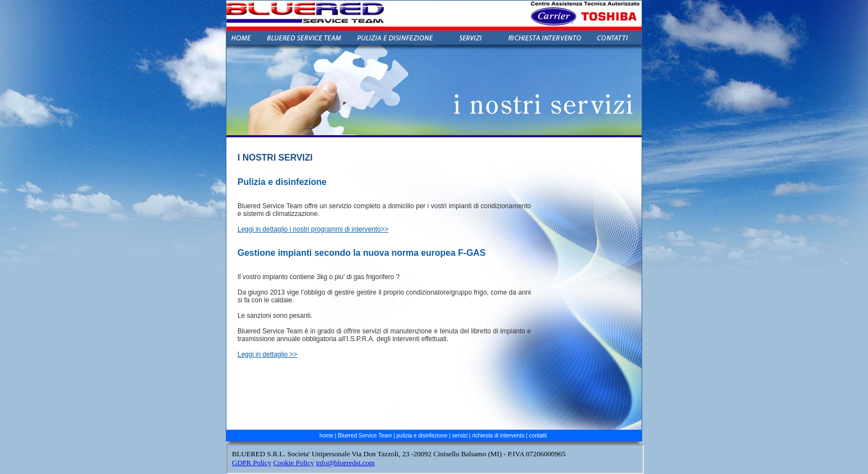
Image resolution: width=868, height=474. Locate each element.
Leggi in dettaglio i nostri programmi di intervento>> (313, 229)
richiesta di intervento (498, 436)
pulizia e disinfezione (422, 436)
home (326, 436)
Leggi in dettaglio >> (267, 354)
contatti (538, 436)
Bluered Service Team (365, 436)
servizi (460, 436)
